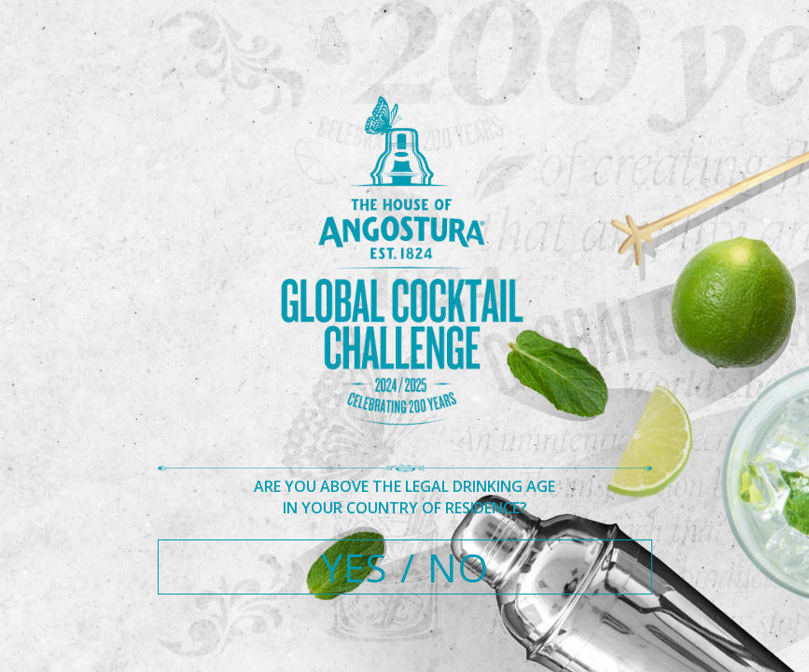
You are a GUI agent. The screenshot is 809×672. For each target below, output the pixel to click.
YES (354, 567)
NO (458, 567)
